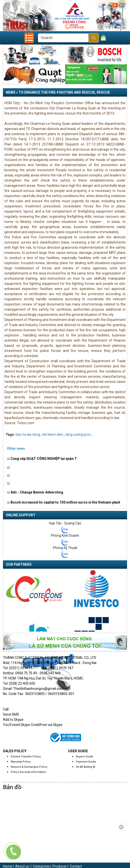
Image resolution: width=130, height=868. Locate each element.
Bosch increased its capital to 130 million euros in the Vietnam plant (64, 502)
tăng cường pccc (78, 434)
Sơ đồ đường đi (86, 767)
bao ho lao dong (28, 434)
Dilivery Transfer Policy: (26, 757)
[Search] (63, 38)
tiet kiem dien (53, 434)
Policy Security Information (28, 772)
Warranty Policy (21, 762)
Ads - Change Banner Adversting (35, 492)
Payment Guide (86, 762)
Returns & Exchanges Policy (29, 767)
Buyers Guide (85, 757)
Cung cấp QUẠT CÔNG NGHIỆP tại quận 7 (42, 459)
